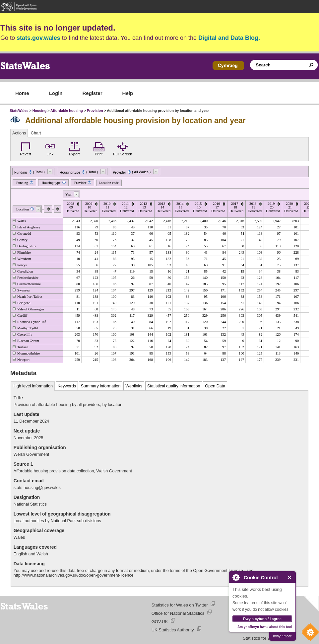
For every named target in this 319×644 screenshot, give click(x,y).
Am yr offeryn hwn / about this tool (265, 627)
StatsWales (19, 111)
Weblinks (134, 386)
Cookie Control (309, 634)
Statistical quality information (174, 386)
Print (99, 148)
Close (290, 577)
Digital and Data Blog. (229, 38)
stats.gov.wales (38, 38)
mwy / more (283, 636)
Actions (19, 133)
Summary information (101, 386)
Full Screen (123, 148)
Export (74, 148)
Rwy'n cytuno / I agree (262, 619)
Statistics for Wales (261, 638)
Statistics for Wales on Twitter (180, 605)
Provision (95, 111)
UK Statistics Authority (173, 630)
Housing (40, 111)
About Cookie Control (236, 577)
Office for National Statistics (178, 613)
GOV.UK (160, 622)
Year (69, 194)
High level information (33, 386)
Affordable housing (67, 111)
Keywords (67, 386)
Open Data (215, 386)
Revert (26, 148)
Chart (36, 133)
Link (50, 148)
